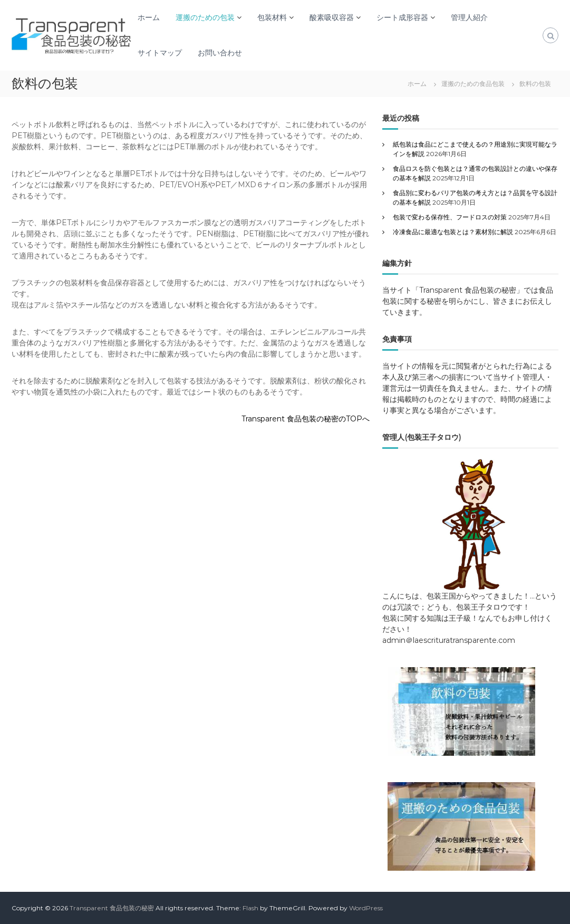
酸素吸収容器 (332, 17)
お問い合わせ (220, 53)
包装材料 (272, 17)
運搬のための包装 (205, 17)
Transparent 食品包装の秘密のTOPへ (306, 419)
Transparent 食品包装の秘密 (112, 908)
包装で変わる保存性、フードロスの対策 (450, 217)
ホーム (149, 17)
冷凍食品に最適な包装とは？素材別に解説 (453, 232)
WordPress (366, 908)
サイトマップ (160, 53)
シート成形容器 (402, 17)
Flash (250, 908)
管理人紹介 (469, 17)
